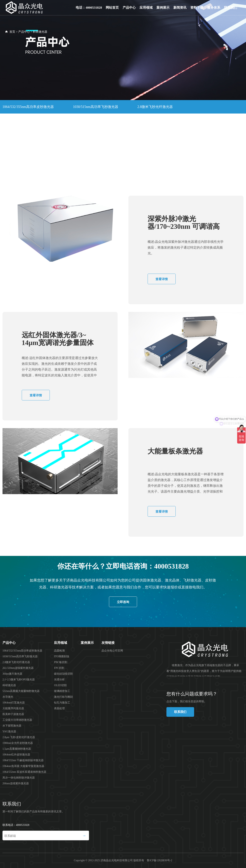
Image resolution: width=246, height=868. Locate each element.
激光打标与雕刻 (63, 697)
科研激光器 (40, 32)
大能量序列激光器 (164, 134)
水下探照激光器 (119, 148)
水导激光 (76, 134)
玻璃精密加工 (62, 691)
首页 (12, 32)
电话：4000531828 (89, 8)
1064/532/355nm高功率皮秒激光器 (28, 107)
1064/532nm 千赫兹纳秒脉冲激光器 (29, 175)
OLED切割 (60, 685)
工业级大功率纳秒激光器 (68, 148)
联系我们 (231, 8)
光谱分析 (59, 680)
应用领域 (146, 8)
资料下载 (197, 8)
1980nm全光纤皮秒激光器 (83, 161)
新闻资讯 (180, 8)
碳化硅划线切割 (63, 674)
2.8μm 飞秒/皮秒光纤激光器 (23, 161)
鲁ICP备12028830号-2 (159, 860)
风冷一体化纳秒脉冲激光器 (23, 189)
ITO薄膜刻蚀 (62, 656)
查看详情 (162, 279)
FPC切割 (59, 668)
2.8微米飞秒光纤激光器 (155, 107)
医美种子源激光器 (16, 148)
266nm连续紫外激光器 (80, 189)
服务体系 (214, 8)
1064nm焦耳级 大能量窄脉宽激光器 (101, 175)
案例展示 (163, 8)
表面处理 (59, 708)
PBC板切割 (61, 662)
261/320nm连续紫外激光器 (22, 120)
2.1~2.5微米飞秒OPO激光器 (127, 120)
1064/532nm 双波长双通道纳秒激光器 (176, 175)
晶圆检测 (59, 651)
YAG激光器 (159, 148)
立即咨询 (123, 602)
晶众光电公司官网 (112, 651)
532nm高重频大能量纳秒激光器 (26, 134)
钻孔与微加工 (62, 703)
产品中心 (129, 8)
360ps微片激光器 (74, 120)
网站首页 (112, 8)
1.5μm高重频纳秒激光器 (140, 161)
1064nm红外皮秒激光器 (195, 161)
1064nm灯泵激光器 (117, 134)
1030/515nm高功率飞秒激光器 (96, 107)
